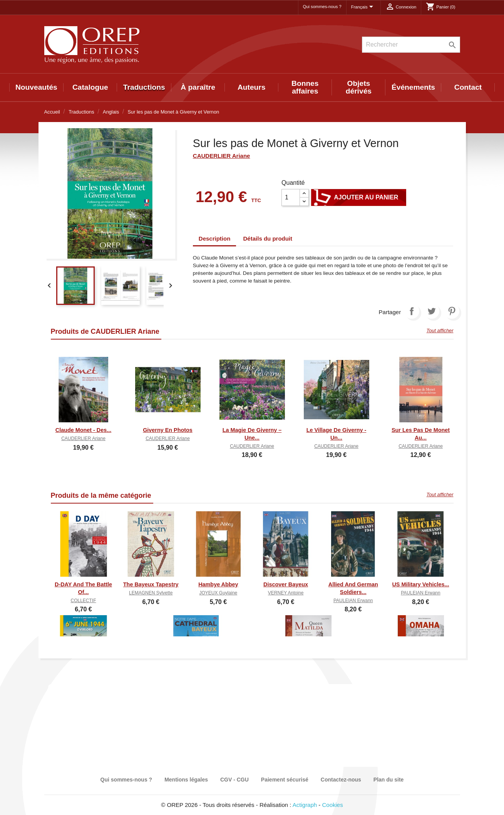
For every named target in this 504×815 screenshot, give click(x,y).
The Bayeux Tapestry (151, 584)
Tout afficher (440, 331)
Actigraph (305, 805)
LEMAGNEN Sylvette (151, 593)
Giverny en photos (168, 430)
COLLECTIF (83, 601)
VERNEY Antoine (286, 593)
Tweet (432, 311)
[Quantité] (291, 197)
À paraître (198, 87)
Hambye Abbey (218, 584)
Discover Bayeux (286, 584)
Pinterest (452, 311)
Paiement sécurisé (285, 780)
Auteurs (252, 87)
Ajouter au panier (359, 197)
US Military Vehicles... (420, 584)
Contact (468, 87)
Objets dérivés (359, 87)
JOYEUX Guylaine (219, 593)
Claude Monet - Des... (84, 430)
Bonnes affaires (305, 87)
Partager (412, 311)
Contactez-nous (341, 780)
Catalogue (90, 87)
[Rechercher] (411, 45)
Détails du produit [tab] (268, 238)
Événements (413, 87)
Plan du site (389, 780)
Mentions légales (186, 780)
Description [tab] (215, 238)
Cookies (333, 805)
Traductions (144, 87)
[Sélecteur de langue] (363, 7)
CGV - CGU (234, 780)
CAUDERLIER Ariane (222, 156)
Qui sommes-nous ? (322, 7)
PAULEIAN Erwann (353, 601)
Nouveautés (36, 87)
